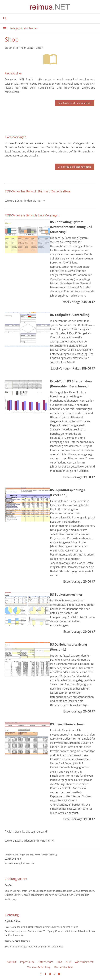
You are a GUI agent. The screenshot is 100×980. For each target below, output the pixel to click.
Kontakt (11, 962)
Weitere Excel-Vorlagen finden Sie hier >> (30, 841)
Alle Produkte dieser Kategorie (75, 103)
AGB (68, 962)
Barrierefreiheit (64, 967)
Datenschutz (45, 962)
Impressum (27, 962)
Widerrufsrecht (84, 962)
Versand (42, 832)
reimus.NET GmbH (32, 48)
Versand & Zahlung (39, 967)
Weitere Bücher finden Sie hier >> (25, 201)
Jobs (59, 962)
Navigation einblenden (24, 28)
